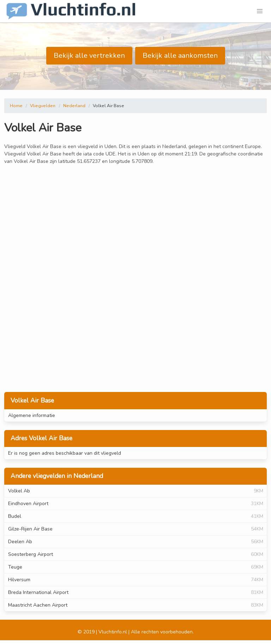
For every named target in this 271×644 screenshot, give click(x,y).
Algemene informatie (32, 415)
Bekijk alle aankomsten (180, 56)
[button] (260, 11)
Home (16, 106)
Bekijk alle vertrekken (89, 56)
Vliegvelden (43, 106)
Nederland (74, 106)
